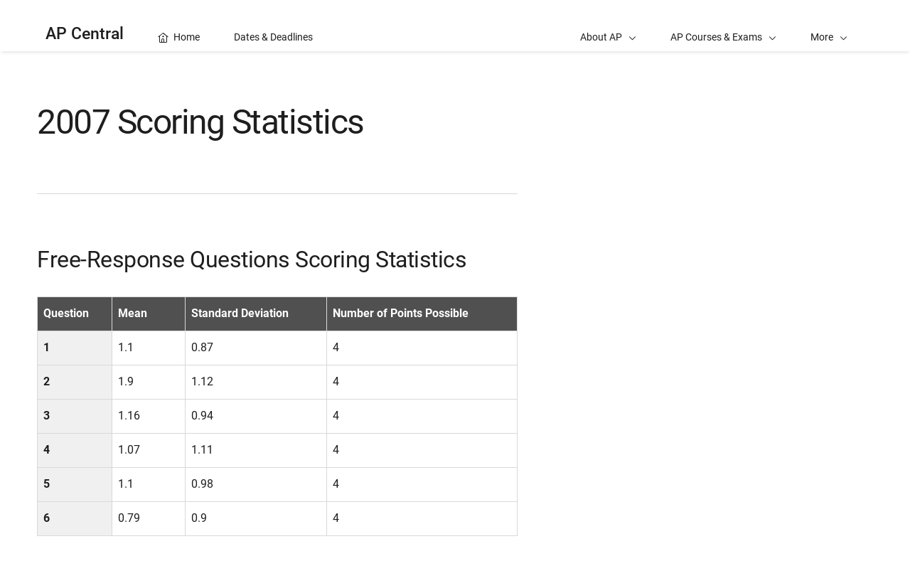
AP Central (85, 34)
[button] (829, 26)
